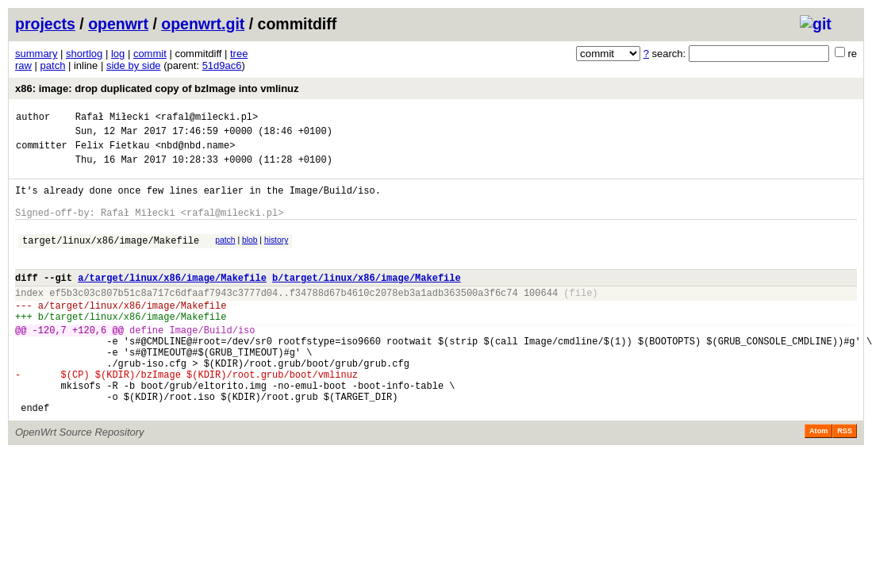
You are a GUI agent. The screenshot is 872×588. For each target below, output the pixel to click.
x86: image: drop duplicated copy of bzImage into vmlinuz (157, 88)
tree (239, 54)
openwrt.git (203, 24)
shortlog (84, 54)
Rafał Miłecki (113, 119)
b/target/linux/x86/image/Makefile (367, 301)
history (276, 257)
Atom (818, 481)
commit (150, 54)
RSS (845, 481)
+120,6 (89, 363)
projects (45, 24)
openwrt (118, 24)
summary (36, 54)
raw (23, 65)
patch (53, 65)
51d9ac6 (222, 65)
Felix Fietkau (113, 152)
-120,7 (50, 363)
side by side (134, 65)
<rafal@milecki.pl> (207, 119)
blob (250, 257)
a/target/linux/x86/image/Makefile (172, 301)
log (118, 54)
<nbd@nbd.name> (196, 152)
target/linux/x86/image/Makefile (111, 259)
